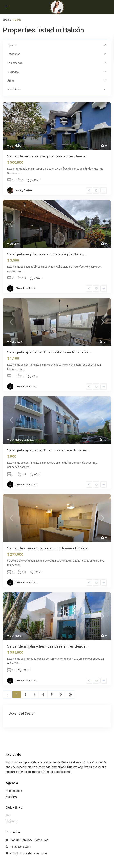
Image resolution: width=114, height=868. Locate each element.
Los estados (15, 63)
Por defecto (14, 89)
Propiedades (14, 791)
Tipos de (13, 45)
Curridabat (16, 146)
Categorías (14, 54)
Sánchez (28, 440)
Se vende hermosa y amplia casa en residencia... (48, 156)
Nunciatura (16, 342)
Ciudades (13, 72)
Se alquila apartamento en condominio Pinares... (48, 450)
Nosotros (11, 796)
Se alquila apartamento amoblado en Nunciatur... (49, 352)
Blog (8, 815)
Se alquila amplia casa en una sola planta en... (47, 254)
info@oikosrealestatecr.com (28, 853)
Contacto (11, 821)
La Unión (15, 244)
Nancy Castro (24, 190)
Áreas (11, 81)
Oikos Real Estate (26, 288)
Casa (6, 20)
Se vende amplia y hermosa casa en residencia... (48, 646)
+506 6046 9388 (21, 847)
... (21, 173)
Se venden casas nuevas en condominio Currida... (49, 548)
